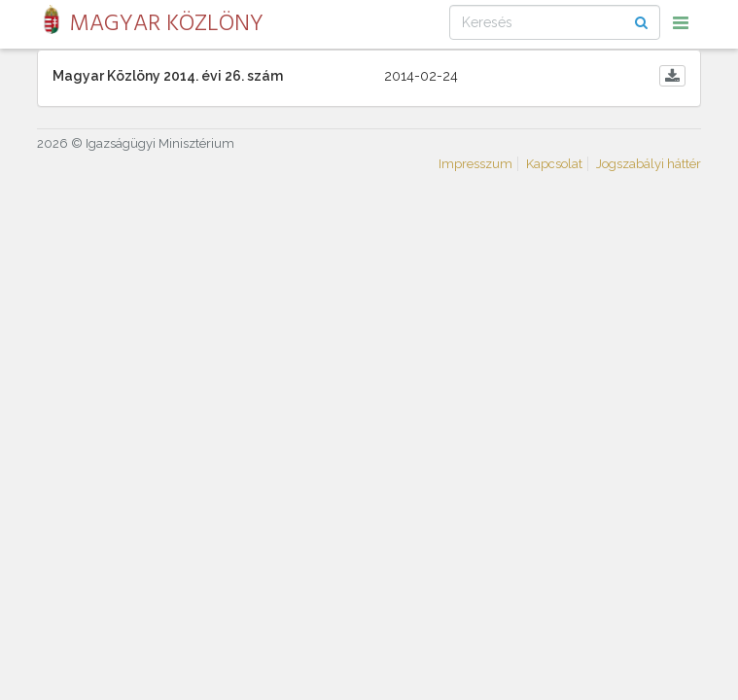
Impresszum (475, 164)
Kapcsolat (554, 164)
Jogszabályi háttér (649, 164)
